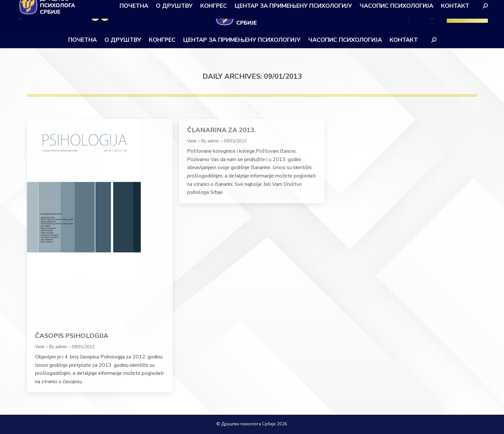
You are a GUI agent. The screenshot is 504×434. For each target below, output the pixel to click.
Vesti (40, 347)
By (58, 347)
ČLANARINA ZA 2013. (221, 130)
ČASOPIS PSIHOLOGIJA (72, 336)
